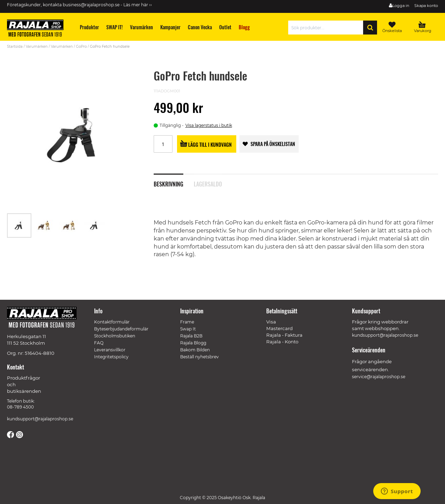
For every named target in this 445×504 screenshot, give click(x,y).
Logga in (401, 6)
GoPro (81, 47)
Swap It (188, 329)
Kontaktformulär (112, 322)
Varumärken (37, 47)
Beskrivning (168, 183)
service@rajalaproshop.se (379, 377)
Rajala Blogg (193, 343)
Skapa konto (426, 6)
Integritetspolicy (111, 357)
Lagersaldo (208, 183)
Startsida (15, 47)
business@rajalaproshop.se (91, 5)
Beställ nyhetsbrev (200, 357)
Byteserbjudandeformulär (121, 329)
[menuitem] (90, 27)
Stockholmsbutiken (115, 336)
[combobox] (327, 28)
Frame (187, 322)
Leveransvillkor (110, 350)
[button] (45, 226)
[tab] (174, 180)
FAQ (99, 343)
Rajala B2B (191, 336)
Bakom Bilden (195, 350)
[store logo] (38, 29)
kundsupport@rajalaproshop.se (40, 419)
